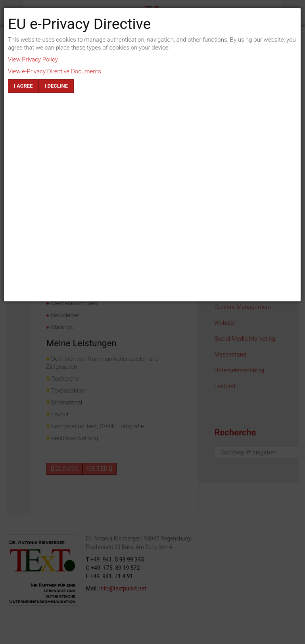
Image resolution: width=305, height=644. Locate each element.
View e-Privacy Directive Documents (55, 71)
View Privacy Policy (33, 59)
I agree (23, 86)
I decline (56, 86)
